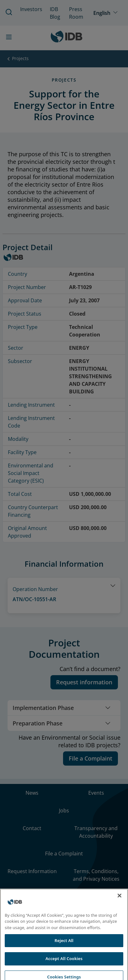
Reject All (64, 951)
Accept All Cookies (64, 970)
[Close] (119, 907)
